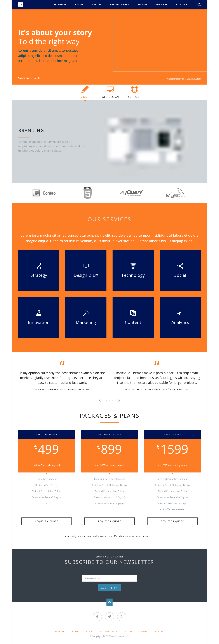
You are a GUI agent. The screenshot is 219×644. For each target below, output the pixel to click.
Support (135, 97)
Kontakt (160, 631)
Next (119, 401)
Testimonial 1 (107, 401)
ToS (151, 536)
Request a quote (47, 521)
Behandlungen (109, 631)
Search (199, 5)
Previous (100, 401)
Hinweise (143, 631)
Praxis (76, 631)
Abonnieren (109, 588)
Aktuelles (60, 631)
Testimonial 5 (112, 401)
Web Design (110, 97)
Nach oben (109, 602)
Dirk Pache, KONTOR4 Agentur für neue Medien (157, 390)
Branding (85, 97)
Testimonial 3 (109, 401)
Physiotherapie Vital (175, 79)
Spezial (90, 631)
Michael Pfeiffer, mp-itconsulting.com (62, 390)
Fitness (128, 631)
